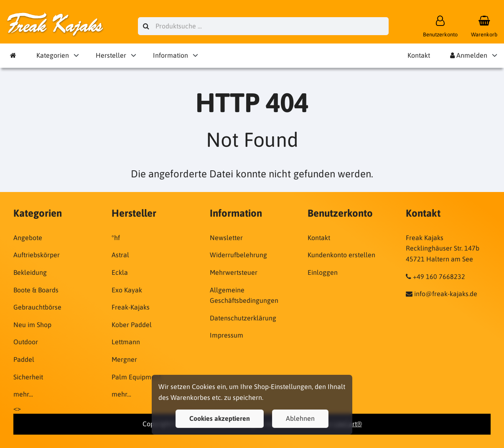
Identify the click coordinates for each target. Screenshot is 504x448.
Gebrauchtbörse (37, 307)
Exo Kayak (127, 290)
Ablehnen (300, 418)
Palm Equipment (136, 377)
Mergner (124, 359)
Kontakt (419, 55)
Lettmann (126, 342)
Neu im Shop (32, 325)
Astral (120, 255)
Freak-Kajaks (131, 307)
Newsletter (226, 238)
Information (171, 55)
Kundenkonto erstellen (341, 255)
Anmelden (469, 55)
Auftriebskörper (37, 255)
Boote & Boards (36, 290)
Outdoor (26, 342)
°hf (116, 238)
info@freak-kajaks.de (446, 294)
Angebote (28, 238)
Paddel (24, 359)
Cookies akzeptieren (220, 418)
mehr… (23, 394)
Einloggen (323, 272)
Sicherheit (28, 377)
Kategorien (53, 55)
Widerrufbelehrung (238, 255)
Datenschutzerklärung (243, 318)
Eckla (120, 272)
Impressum (227, 335)
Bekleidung (30, 272)
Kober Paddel (132, 325)
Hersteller (111, 55)
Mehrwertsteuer (234, 272)
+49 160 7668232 (439, 276)
